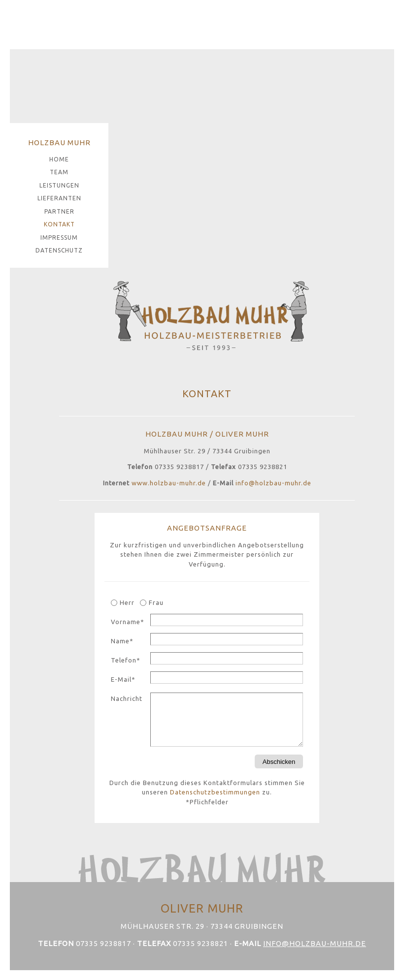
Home (59, 159)
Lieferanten (59, 198)
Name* (122, 641)
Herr (127, 602)
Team (59, 172)
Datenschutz (59, 250)
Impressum (59, 237)
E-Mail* (123, 679)
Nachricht (127, 698)
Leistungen (59, 185)
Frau (156, 602)
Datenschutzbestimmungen (215, 792)
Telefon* (126, 660)
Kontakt (59, 224)
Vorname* (128, 622)
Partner (59, 211)
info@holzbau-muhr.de (273, 483)
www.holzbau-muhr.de (169, 483)
